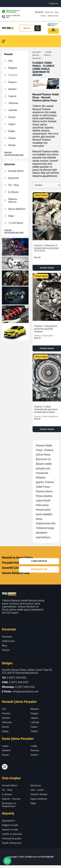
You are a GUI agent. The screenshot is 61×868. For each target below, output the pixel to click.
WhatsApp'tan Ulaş (39, 569)
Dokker (34, 755)
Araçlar (49, 52)
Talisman (13, 103)
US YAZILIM (48, 857)
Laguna (12, 96)
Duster (5, 755)
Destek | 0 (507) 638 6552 (13, 16)
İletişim (43, 16)
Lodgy (34, 746)
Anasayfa (37, 52)
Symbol (12, 89)
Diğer (11, 216)
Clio (11, 61)
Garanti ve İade (10, 830)
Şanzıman (14, 178)
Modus (12, 145)
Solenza (35, 750)
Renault (36, 55)
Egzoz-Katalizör (17, 209)
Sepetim (53, 31)
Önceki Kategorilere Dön (14, 154)
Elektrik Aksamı (39, 794)
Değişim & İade (53, 16)
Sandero (6, 750)
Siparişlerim (39, 12)
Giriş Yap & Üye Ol (53, 25)
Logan (5, 746)
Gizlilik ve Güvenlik (12, 834)
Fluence (47, 55)
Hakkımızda (49, 12)
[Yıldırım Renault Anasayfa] (8, 28)
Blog (57, 12)
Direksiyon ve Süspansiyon (9, 805)
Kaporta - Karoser (13, 200)
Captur (12, 124)
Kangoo (13, 82)
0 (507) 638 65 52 (39, 561)
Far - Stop (14, 185)
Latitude (13, 110)
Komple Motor (16, 171)
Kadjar (12, 131)
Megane (13, 68)
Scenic (12, 117)
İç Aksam (13, 192)
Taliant (12, 138)
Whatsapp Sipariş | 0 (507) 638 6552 (13, 11)
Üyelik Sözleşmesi (12, 843)
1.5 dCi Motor (16, 223)
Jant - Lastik (37, 790)
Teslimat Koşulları (12, 839)
